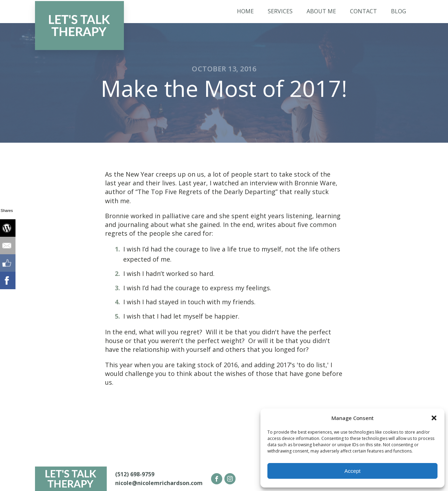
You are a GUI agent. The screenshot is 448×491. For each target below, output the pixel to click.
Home (245, 11)
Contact (363, 11)
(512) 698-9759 (135, 474)
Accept (352, 471)
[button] (434, 418)
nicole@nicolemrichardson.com (159, 483)
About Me (321, 11)
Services (280, 11)
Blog (398, 11)
